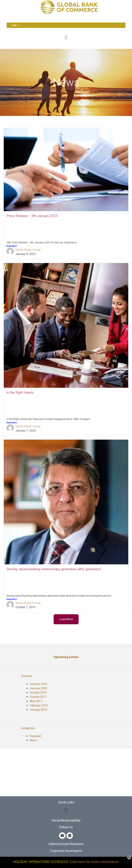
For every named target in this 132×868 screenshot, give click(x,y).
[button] (66, 37)
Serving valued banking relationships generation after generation (54, 569)
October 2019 (38, 693)
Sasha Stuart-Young (28, 250)
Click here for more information (94, 862)
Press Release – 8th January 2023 (32, 216)
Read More (12, 246)
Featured (35, 736)
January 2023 (38, 684)
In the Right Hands (20, 392)
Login (15, 25)
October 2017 (38, 697)
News (33, 740)
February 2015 (39, 705)
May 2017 (36, 701)
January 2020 (38, 688)
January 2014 (38, 710)
